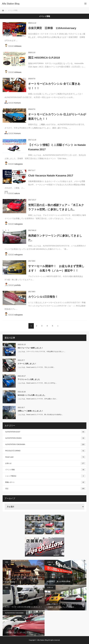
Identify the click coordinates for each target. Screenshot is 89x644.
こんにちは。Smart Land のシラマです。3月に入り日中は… (37, 383)
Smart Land (45, 457)
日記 (45, 489)
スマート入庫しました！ (27, 364)
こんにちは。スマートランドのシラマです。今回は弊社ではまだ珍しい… (41, 351)
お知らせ (45, 463)
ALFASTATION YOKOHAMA (45, 444)
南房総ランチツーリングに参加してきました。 (55, 238)
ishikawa (18, 46)
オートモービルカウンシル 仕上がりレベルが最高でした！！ (57, 117)
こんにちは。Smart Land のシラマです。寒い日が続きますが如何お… (40, 414)
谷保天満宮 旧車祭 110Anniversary (52, 28)
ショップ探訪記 (45, 476)
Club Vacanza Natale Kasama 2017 (51, 175)
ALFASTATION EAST (45, 432)
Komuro (17, 103)
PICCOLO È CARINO (45, 451)
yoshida (17, 285)
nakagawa (18, 164)
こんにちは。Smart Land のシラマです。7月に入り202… (36, 367)
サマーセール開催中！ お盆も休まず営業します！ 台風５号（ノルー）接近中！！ (56, 268)
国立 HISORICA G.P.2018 (45, 58)
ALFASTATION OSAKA (45, 438)
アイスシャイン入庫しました (29, 379)
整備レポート (45, 482)
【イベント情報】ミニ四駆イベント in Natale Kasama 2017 (57, 147)
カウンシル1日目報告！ (43, 297)
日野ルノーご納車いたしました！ (30, 411)
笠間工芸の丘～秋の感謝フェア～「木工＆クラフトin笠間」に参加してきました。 (56, 207)
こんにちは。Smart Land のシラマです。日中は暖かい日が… (37, 399)
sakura (17, 193)
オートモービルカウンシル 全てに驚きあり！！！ (54, 86)
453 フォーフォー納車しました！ (30, 348)
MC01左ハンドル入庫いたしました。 (32, 395)
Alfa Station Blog (43, 640)
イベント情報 (45, 470)
